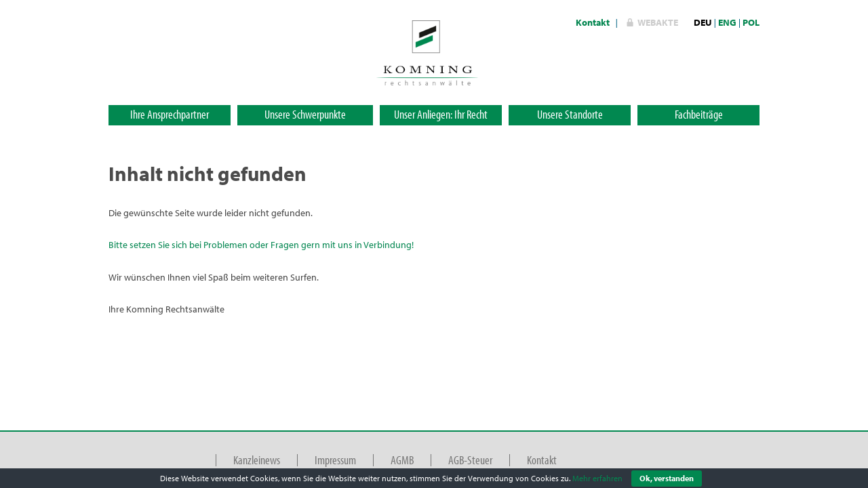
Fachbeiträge (699, 114)
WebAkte (658, 22)
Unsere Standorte (570, 114)
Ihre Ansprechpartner (170, 114)
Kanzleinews (257, 460)
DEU (703, 22)
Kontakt (593, 22)
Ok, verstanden (667, 478)
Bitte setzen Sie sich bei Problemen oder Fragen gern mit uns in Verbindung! (261, 245)
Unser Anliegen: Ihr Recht (441, 114)
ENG (727, 22)
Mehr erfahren (597, 478)
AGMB (402, 460)
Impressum (335, 460)
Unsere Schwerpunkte (305, 114)
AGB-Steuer (470, 460)
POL (751, 22)
